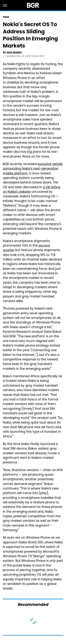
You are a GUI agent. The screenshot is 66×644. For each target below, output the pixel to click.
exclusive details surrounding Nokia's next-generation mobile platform (33, 169)
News (6, 17)
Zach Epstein (14, 52)
